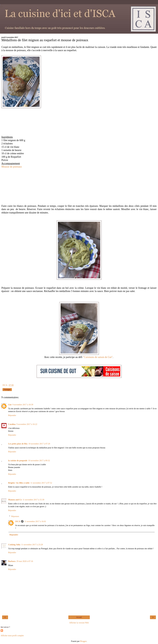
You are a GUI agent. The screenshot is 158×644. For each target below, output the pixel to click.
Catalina (12, 424)
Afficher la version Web (79, 623)
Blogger (83, 641)
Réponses (15, 516)
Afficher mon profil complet (12, 636)
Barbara (12, 561)
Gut (10, 405)
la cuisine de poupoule (18, 461)
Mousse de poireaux (12, 167)
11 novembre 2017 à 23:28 (32, 545)
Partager (7, 390)
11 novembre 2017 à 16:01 (35, 521)
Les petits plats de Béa (18, 444)
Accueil (79, 617)
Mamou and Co (15, 500)
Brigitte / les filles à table (19, 483)
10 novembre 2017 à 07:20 (39, 444)
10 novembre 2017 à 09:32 (39, 461)
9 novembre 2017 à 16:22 (27, 424)
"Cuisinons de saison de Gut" (98, 357)
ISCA (18, 521)
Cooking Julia (14, 545)
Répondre (12, 415)
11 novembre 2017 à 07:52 (41, 483)
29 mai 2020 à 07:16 (25, 561)
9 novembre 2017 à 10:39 (23, 405)
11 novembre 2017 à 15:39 (33, 500)
